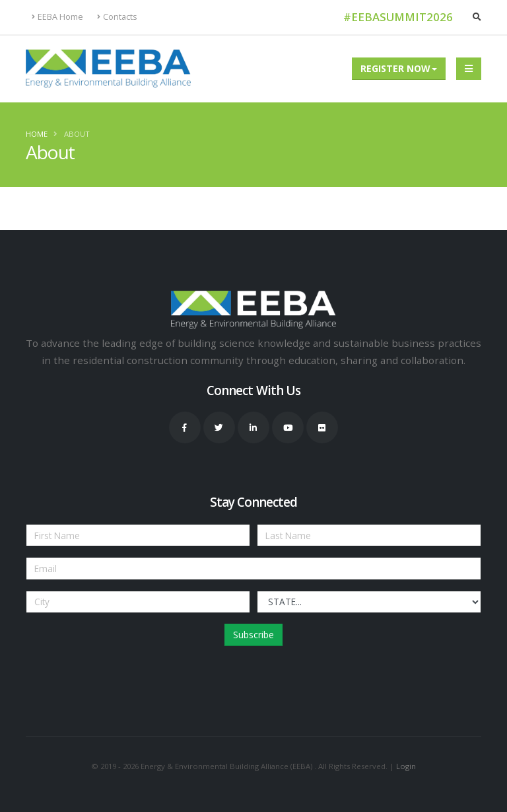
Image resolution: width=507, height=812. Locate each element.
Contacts (117, 17)
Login (406, 766)
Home (37, 134)
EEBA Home (57, 17)
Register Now (395, 68)
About (77, 134)
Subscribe (253, 635)
